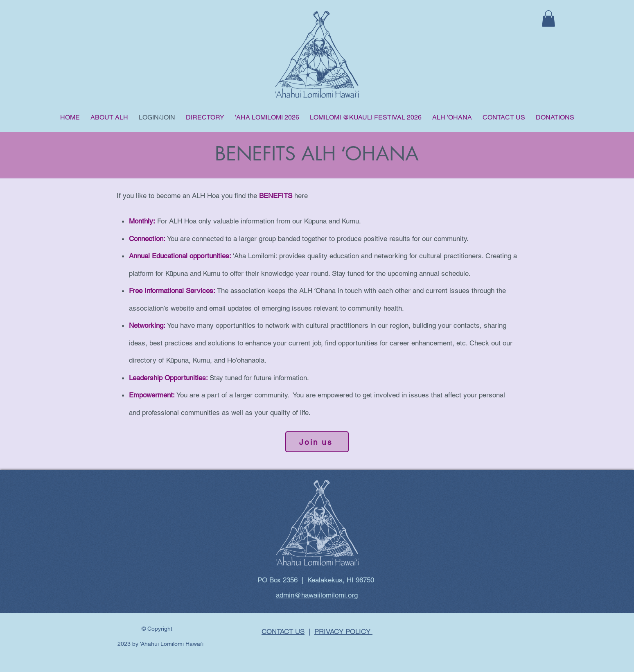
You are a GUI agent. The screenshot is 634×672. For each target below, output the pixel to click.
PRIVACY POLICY (343, 631)
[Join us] (317, 442)
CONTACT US (283, 631)
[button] (548, 19)
